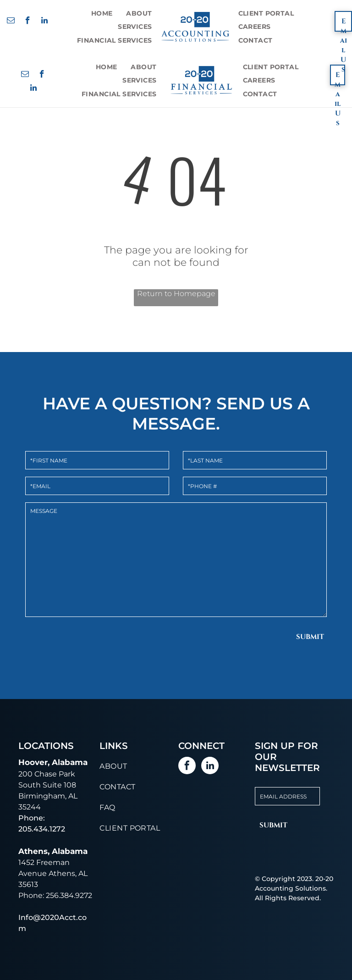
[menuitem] (102, 13)
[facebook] (28, 22)
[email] (11, 22)
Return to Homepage (176, 294)
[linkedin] (45, 22)
